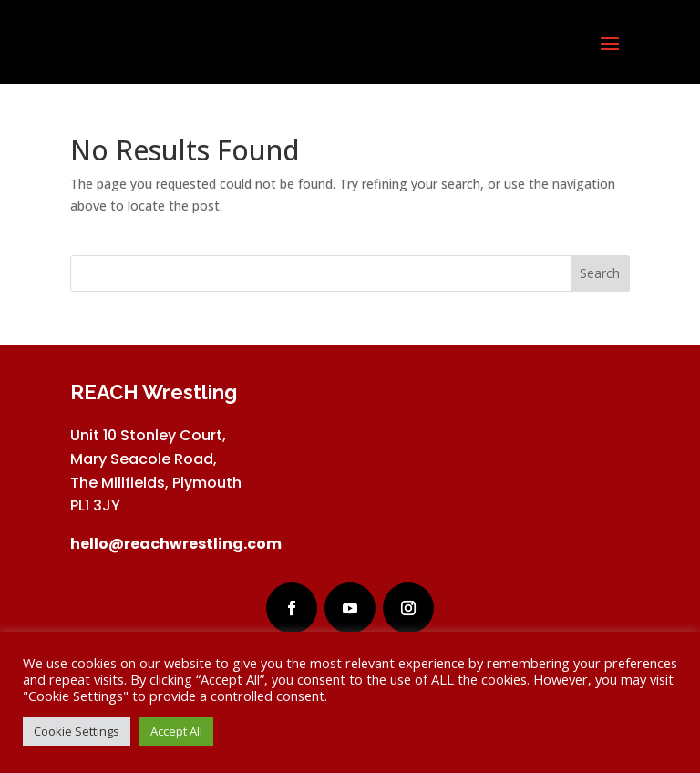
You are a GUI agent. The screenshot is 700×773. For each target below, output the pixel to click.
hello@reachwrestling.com (176, 544)
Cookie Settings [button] (77, 731)
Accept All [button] (176, 731)
